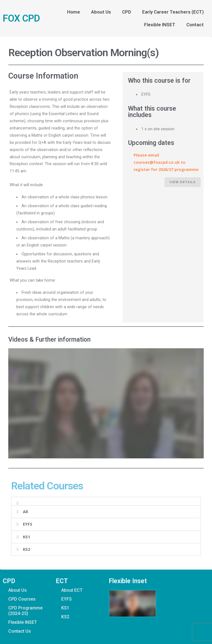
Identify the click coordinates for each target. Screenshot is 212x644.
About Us (101, 12)
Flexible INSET (160, 25)
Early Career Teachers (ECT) (173, 12)
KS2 (26, 549)
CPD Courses (22, 599)
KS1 (26, 537)
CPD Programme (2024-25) (25, 611)
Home (74, 12)
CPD (127, 12)
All (25, 512)
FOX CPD (21, 18)
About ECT (72, 590)
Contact (195, 25)
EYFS (28, 524)
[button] (106, 501)
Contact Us (20, 631)
